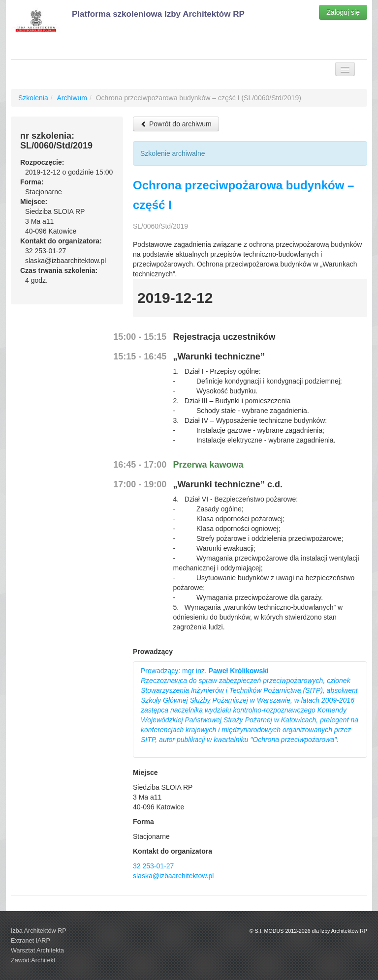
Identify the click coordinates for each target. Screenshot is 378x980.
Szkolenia (33, 98)
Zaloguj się (343, 12)
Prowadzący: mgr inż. (250, 705)
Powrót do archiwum (176, 124)
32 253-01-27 (153, 866)
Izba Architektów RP (39, 931)
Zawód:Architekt (33, 960)
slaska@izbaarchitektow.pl (173, 876)
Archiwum (72, 98)
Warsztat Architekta (37, 950)
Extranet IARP (31, 941)
